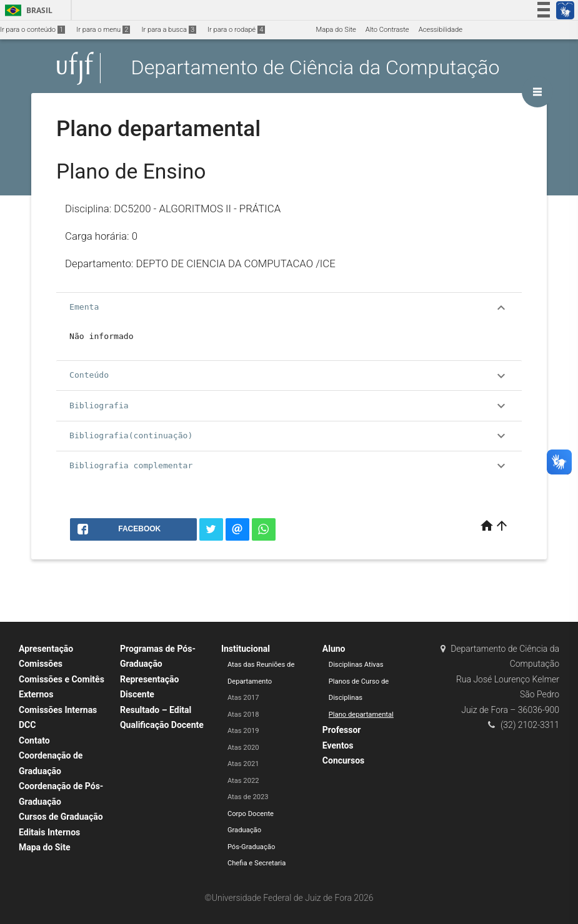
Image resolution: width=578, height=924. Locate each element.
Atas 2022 (243, 781)
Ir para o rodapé (236, 30)
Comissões (41, 664)
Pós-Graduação (251, 847)
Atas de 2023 (248, 797)
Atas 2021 (243, 764)
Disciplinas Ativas (356, 665)
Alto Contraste (387, 30)
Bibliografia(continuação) (289, 436)
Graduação (244, 830)
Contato (34, 740)
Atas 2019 (243, 731)
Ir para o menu (103, 30)
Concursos (343, 760)
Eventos (338, 745)
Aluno (334, 649)
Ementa (289, 308)
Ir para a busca (169, 30)
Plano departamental (361, 715)
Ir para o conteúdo (32, 30)
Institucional (246, 649)
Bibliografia (289, 406)
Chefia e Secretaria (257, 863)
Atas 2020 (243, 748)
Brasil (27, 10)
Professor (342, 730)
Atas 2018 (243, 715)
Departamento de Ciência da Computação (316, 68)
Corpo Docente (251, 814)
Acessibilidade (441, 30)
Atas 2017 (243, 698)
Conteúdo (289, 376)
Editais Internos (49, 832)
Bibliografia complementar (289, 466)
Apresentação (46, 649)
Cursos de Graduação (61, 817)
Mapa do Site (336, 30)
